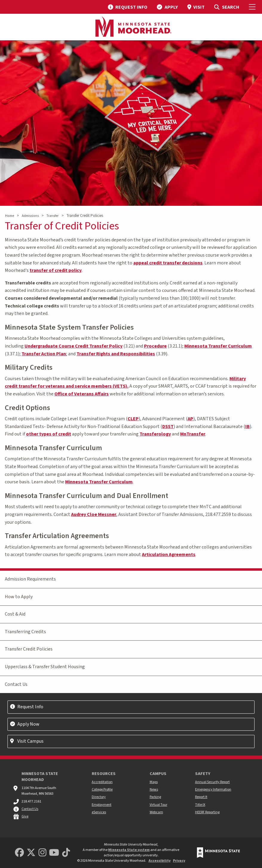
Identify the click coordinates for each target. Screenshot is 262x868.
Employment (102, 805)
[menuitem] (128, 7)
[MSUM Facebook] (19, 853)
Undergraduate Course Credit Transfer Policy (73, 346)
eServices (99, 812)
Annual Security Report (212, 782)
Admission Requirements (30, 579)
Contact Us (16, 684)
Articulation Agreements (169, 555)
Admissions (30, 216)
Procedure (155, 346)
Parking (155, 797)
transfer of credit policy (56, 270)
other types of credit (49, 434)
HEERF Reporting (207, 812)
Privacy (179, 861)
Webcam (156, 812)
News (154, 789)
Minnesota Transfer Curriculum (218, 346)
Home (10, 216)
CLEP (133, 419)
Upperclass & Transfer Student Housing (45, 667)
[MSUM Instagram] (42, 853)
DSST (168, 427)
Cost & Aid (15, 614)
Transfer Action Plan (44, 354)
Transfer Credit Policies (29, 649)
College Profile (102, 789)
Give (25, 816)
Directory (99, 797)
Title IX (200, 805)
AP (190, 419)
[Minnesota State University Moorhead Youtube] (54, 853)
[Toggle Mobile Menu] (253, 7)
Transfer (52, 216)
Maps (154, 782)
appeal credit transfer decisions (168, 263)
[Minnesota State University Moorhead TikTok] (66, 853)
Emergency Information (213, 789)
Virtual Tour (158, 805)
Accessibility (160, 861)
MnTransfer (193, 434)
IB (248, 427)
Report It (201, 797)
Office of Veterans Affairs (82, 394)
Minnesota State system (129, 850)
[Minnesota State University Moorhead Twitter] (31, 853)
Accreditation (102, 782)
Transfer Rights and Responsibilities (116, 354)
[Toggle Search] (227, 7)
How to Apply (19, 597)
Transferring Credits (25, 632)
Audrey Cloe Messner (94, 514)
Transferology (155, 434)
